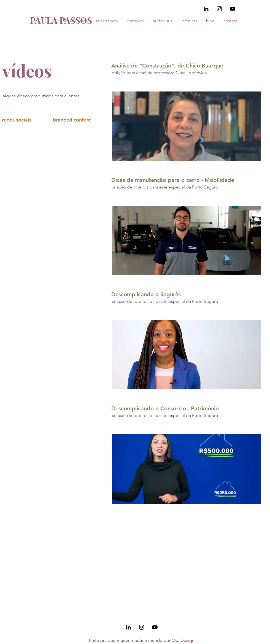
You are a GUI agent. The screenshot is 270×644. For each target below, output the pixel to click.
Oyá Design (183, 640)
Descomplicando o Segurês (146, 294)
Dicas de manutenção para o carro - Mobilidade (173, 180)
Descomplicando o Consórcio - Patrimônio (165, 408)
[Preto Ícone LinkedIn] (206, 9)
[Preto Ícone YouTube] (233, 9)
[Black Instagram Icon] (219, 9)
